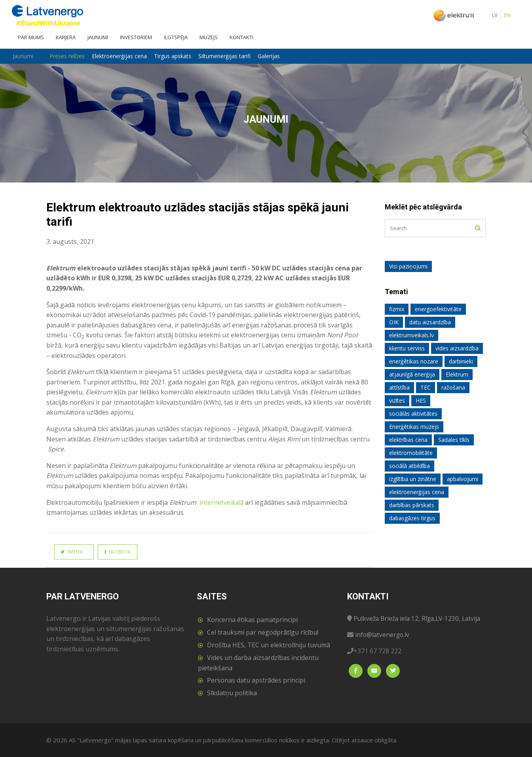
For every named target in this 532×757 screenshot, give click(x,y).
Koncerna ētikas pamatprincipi (252, 620)
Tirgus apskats (179, 56)
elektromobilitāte (411, 453)
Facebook (117, 552)
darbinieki (461, 361)
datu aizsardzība (430, 322)
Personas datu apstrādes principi (256, 680)
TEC (426, 387)
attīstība (399, 387)
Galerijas (275, 56)
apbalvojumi (463, 479)
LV (495, 15)
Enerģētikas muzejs (414, 427)
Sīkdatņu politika (232, 693)
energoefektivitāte (438, 309)
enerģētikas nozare (414, 361)
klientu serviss (407, 348)
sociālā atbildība (409, 466)
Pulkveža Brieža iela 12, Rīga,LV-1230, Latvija (420, 618)
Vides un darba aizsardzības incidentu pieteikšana (258, 663)
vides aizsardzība (457, 348)
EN (507, 15)
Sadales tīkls (454, 440)
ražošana (453, 387)
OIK (394, 322)
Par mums (31, 37)
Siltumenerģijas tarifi (230, 56)
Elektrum (457, 374)
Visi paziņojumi (408, 266)
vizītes (397, 400)
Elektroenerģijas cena (125, 56)
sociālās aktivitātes (413, 414)
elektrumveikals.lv (411, 335)
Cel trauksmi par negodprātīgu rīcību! (263, 632)
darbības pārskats (412, 505)
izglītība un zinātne (413, 479)
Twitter (72, 552)
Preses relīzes (73, 56)
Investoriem (136, 37)
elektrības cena (408, 440)
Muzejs (209, 37)
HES (421, 400)
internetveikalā (221, 502)
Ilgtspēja (176, 37)
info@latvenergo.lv (383, 635)
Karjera (66, 37)
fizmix (397, 309)
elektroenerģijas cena (417, 492)
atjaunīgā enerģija (412, 374)
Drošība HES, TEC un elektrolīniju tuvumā (269, 645)
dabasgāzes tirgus (412, 518)
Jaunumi (98, 37)
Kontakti (241, 37)
